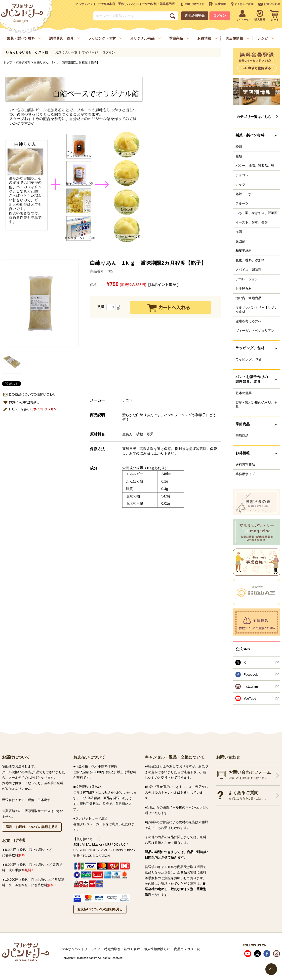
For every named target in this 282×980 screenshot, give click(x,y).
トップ (8, 62)
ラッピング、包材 (248, 360)
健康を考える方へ (248, 321)
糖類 (239, 156)
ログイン (220, 16)
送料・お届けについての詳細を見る (32, 827)
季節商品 (242, 436)
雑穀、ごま (244, 194)
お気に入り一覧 (66, 53)
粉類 (239, 147)
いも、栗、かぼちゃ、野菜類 (257, 213)
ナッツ (240, 185)
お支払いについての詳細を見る (100, 909)
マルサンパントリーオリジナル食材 (257, 310)
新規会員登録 (195, 16)
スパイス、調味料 (248, 270)
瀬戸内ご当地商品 (248, 298)
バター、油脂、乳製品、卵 (255, 166)
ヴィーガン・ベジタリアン (255, 331)
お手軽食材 (244, 289)
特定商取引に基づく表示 (122, 949)
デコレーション (247, 279)
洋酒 (239, 232)
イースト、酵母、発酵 (252, 222)
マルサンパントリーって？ (81, 949)
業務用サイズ (245, 474)
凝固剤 (240, 241)
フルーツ (242, 204)
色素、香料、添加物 (250, 260)
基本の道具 (244, 393)
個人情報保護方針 (157, 949)
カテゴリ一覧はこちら (254, 117)
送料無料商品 (245, 465)
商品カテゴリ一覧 (187, 949)
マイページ (90, 53)
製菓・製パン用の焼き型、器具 (257, 405)
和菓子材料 (23, 62)
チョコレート (245, 175)
